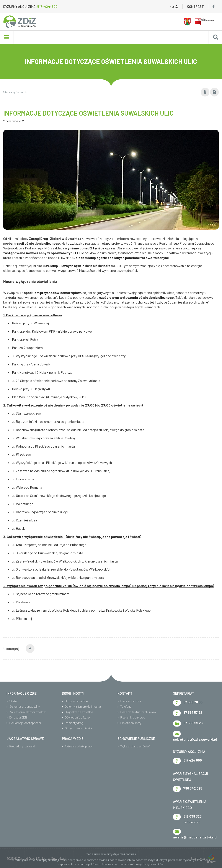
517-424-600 (47, 6)
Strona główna (15, 92)
